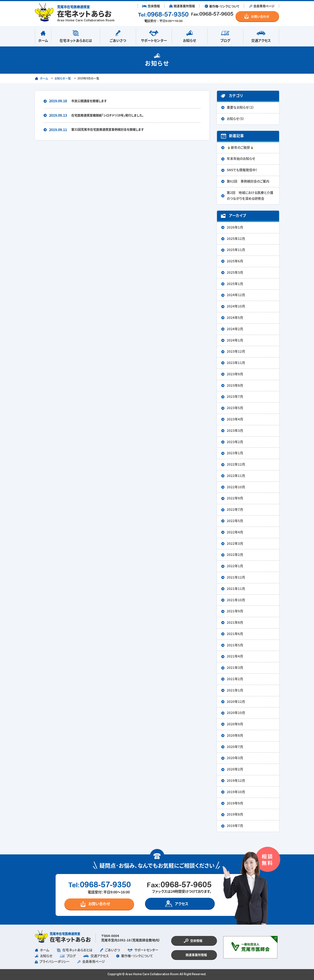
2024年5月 (235, 318)
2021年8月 (235, 622)
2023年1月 (235, 453)
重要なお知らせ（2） (241, 107)
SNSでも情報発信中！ (242, 170)
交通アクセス (261, 36)
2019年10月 (236, 792)
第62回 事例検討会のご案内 (248, 181)
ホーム (43, 36)
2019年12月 (236, 781)
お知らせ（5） (236, 119)
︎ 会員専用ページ (262, 6)
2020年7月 (235, 747)
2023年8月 (235, 385)
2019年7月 (235, 826)
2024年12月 (236, 295)
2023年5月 (235, 408)
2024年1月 (235, 340)
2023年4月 (235, 419)
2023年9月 (235, 374)
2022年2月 (235, 555)
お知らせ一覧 (63, 78)
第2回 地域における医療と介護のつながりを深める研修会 (250, 196)
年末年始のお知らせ (241, 159)
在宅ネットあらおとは (76, 36)
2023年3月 (235, 431)
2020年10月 (236, 713)
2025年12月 (236, 239)
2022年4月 (235, 532)
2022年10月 (236, 487)
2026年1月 (235, 227)
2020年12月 (236, 702)
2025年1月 (235, 284)
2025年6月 (235, 261)
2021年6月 (235, 634)
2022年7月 (235, 510)
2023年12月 (236, 351)
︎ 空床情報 (151, 6)
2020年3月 (235, 758)
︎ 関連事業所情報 (182, 6)
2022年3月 (235, 544)
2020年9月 (235, 724)
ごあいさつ (118, 36)
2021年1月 (235, 690)
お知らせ (190, 36)
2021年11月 (236, 589)
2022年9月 (235, 498)
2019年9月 (235, 803)
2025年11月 (236, 250)
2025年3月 (235, 272)
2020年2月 (235, 769)
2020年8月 (235, 735)
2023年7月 (235, 397)
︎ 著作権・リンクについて (222, 6)
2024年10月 (236, 306)
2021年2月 (235, 679)
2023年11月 (236, 363)
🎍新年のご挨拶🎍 (240, 148)
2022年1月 (235, 566)
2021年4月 (235, 656)
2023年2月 (235, 442)
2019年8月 (235, 814)
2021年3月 (235, 668)
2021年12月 (236, 577)
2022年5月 (235, 521)
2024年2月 (235, 329)
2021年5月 (235, 645)
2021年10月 (236, 600)
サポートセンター (154, 36)
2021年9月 (235, 611)
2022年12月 (236, 464)
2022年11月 (236, 476)
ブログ (225, 36)
